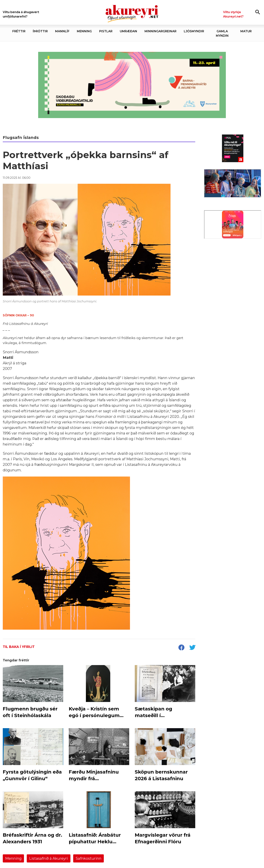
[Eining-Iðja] (233, 272)
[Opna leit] (258, 12)
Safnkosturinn (88, 858)
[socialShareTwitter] (192, 648)
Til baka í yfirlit (19, 647)
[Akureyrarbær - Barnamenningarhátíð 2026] (132, 85)
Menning (13, 858)
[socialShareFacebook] (181, 648)
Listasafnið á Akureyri (49, 858)
